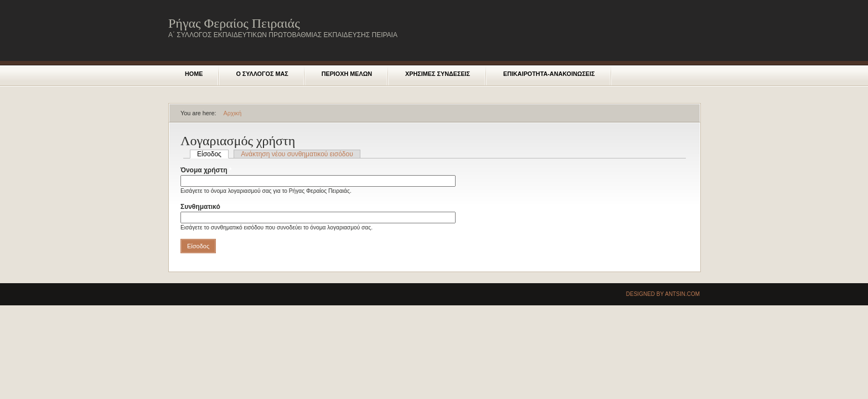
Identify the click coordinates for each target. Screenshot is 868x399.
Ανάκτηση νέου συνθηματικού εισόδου (297, 154)
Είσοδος (213, 154)
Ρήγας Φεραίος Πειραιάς (234, 23)
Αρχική (232, 113)
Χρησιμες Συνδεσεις (438, 74)
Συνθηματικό (203, 207)
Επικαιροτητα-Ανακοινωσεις (549, 74)
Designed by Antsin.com (663, 294)
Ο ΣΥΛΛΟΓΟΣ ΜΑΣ (262, 74)
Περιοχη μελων (347, 74)
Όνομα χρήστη (206, 170)
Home (194, 74)
